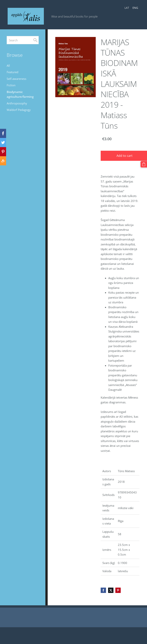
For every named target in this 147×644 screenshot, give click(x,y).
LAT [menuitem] (127, 8)
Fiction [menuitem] (11, 85)
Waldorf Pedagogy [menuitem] (19, 110)
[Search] (23, 40)
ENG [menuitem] (135, 8)
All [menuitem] (8, 66)
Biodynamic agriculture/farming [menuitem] (20, 94)
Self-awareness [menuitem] (16, 79)
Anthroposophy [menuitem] (17, 103)
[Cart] (144, 164)
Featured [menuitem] (12, 72)
